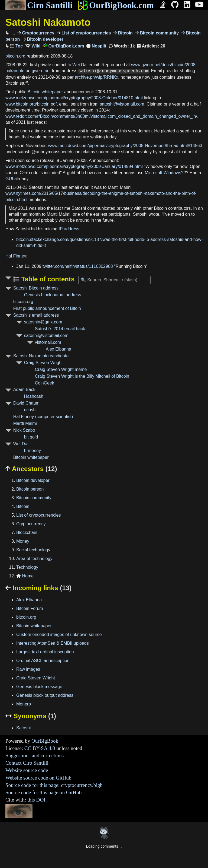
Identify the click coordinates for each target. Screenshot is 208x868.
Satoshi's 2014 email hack (60, 329)
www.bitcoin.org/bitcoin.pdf (31, 104)
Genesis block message (39, 687)
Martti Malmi (25, 423)
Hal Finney (16, 256)
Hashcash (34, 396)
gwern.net (41, 71)
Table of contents (47, 279)
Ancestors (31, 469)
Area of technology (34, 559)
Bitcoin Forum (30, 608)
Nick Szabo (24, 430)
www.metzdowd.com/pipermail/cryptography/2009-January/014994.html (74, 166)
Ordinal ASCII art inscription (43, 661)
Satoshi (23, 728)
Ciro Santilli (39, 5)
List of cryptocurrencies (86, 33)
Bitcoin (125, 33)
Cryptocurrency (38, 33)
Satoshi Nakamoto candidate (41, 356)
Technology (27, 567)
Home (25, 576)
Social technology (33, 550)
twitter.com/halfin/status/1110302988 (78, 266)
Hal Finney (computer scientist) (43, 417)
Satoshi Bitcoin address (36, 288)
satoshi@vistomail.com (122, 104)
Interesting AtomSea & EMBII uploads (53, 643)
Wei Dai (80, 65)
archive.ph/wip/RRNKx (96, 77)
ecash (30, 410)
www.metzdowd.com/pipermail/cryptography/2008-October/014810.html (74, 98)
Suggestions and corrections (35, 756)
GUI (9, 179)
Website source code (27, 770)
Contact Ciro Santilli (27, 763)
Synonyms (31, 716)
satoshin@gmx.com (43, 322)
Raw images (28, 669)
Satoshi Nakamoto (48, 22)
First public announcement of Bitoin (47, 308)
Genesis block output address (53, 295)
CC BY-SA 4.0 (40, 748)
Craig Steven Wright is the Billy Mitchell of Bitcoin (82, 376)
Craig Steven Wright (43, 363)
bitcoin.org (15, 56)
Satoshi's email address (36, 315)
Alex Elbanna (58, 349)
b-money (32, 451)
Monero (24, 704)
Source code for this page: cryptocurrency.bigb (54, 785)
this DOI (36, 800)
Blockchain (27, 532)
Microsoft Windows (163, 173)
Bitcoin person (30, 489)
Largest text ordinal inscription (45, 652)
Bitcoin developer (45, 39)
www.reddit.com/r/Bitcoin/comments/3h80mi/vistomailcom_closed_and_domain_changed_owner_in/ (101, 116)
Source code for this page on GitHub (43, 792)
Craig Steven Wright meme (61, 369)
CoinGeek (45, 383)
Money (23, 541)
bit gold (31, 437)
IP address (69, 229)
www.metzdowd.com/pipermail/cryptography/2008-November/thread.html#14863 (125, 146)
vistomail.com (48, 342)
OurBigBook (45, 741)
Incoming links (38, 588)
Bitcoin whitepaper (45, 92)
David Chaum (26, 403)
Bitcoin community (159, 33)
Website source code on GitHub (38, 778)
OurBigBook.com (116, 5)
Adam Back (24, 390)
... (12, 33)
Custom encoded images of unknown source (59, 635)
